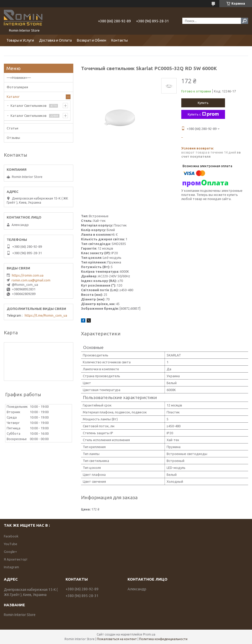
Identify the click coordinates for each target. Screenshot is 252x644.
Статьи (12, 128)
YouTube (11, 544)
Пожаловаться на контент (117, 639)
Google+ (10, 552)
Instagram (11, 567)
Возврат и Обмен (92, 40)
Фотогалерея (17, 87)
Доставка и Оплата (55, 40)
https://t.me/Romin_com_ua (46, 315)
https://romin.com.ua (28, 275)
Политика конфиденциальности (163, 639)
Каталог (13, 97)
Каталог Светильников (29, 106)
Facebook (11, 536)
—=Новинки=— (19, 78)
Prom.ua (149, 634)
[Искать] (245, 21)
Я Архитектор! (16, 559)
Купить (203, 103)
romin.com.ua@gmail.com (31, 280)
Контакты (120, 40)
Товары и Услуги (20, 40)
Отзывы (13, 138)
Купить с (203, 114)
